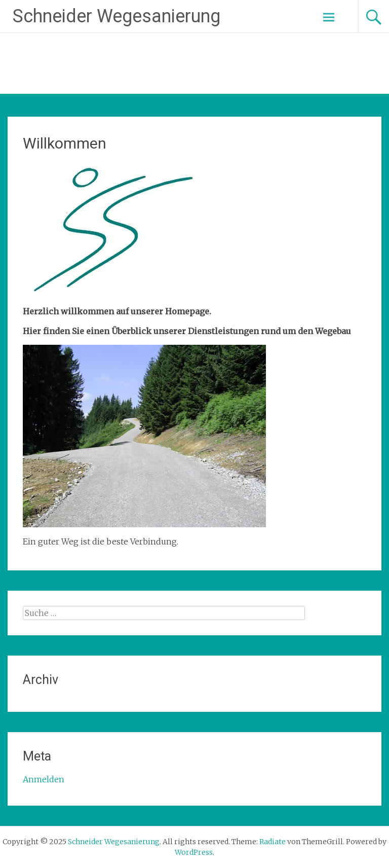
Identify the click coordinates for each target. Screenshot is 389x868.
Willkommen (65, 143)
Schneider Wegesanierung (116, 16)
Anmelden (44, 779)
